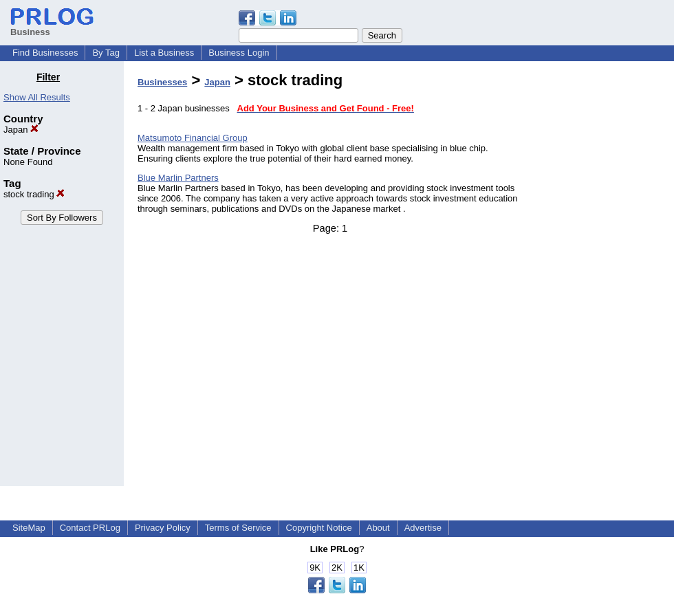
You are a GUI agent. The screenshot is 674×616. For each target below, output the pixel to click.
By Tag (106, 53)
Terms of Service (238, 528)
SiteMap (29, 528)
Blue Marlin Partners (178, 178)
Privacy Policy (163, 528)
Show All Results (37, 97)
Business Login (239, 53)
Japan (21, 130)
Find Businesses (45, 53)
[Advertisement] (604, 278)
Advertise (423, 528)
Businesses (162, 82)
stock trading (34, 194)
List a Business (164, 53)
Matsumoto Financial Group (193, 138)
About (378, 528)
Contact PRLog (90, 528)
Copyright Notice (319, 528)
